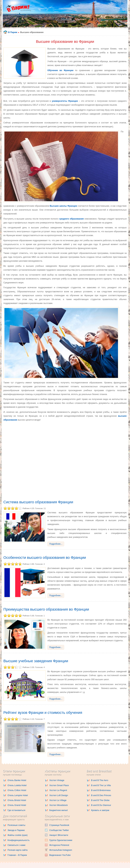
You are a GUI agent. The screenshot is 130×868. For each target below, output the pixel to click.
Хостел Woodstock (58, 805)
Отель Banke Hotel (17, 780)
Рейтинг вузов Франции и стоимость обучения (43, 713)
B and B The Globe (100, 800)
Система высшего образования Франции (38, 502)
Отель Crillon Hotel (17, 790)
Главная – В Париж (17, 855)
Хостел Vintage (57, 780)
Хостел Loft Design (59, 795)
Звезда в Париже (16, 830)
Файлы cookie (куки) (18, 835)
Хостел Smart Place (59, 785)
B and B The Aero (100, 780)
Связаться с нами (17, 845)
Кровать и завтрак (100, 810)
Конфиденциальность (19, 840)
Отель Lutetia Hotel (17, 785)
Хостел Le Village (58, 800)
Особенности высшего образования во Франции (45, 558)
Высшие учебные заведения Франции (36, 661)
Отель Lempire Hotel (18, 795)
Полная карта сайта (18, 850)
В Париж (13, 32)
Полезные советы (17, 825)
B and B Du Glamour (101, 805)
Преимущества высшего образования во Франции (46, 609)
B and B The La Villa (101, 785)
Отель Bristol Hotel (17, 800)
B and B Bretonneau (101, 790)
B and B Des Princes (101, 795)
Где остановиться (17, 810)
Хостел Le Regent (58, 790)
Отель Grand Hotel (17, 805)
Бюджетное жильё (58, 810)
